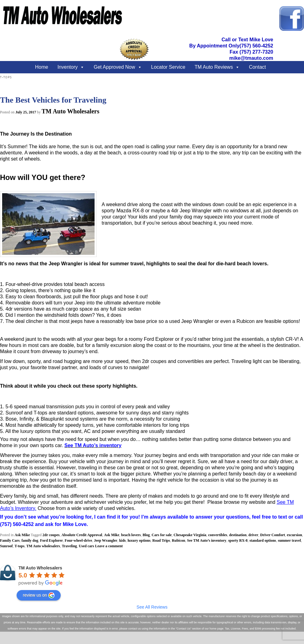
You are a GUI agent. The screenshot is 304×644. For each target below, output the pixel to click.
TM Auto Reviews (214, 67)
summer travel (289, 540)
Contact (257, 67)
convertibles (218, 535)
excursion (294, 535)
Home (42, 67)
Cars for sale (162, 535)
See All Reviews (152, 607)
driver (253, 535)
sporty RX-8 (238, 540)
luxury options (139, 540)
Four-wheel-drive (78, 540)
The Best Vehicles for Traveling (53, 100)
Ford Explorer (51, 540)
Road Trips (161, 540)
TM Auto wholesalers (43, 546)
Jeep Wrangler (106, 540)
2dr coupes (51, 535)
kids (122, 540)
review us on (39, 595)
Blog (146, 535)
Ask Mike (22, 535)
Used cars (87, 546)
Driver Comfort (272, 535)
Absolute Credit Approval (82, 535)
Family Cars (10, 540)
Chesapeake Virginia (190, 535)
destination (238, 535)
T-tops (19, 546)
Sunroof (6, 546)
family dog (30, 540)
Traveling (69, 546)
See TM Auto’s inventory (207, 540)
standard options (263, 540)
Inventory (67, 67)
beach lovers (131, 535)
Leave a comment (109, 546)
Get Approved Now (114, 67)
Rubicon (178, 540)
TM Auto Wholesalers (70, 111)
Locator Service (168, 67)
